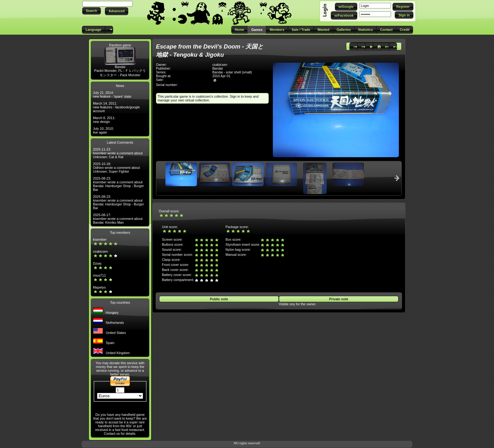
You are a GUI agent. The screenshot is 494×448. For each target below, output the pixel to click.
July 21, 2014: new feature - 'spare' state (112, 95)
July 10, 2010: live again (103, 130)
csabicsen (100, 251)
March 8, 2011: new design (104, 120)
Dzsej (97, 263)
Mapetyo (99, 287)
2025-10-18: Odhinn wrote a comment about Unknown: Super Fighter (116, 168)
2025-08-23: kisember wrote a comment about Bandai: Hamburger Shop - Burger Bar (118, 184)
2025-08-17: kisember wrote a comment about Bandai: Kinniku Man (118, 219)
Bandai (120, 67)
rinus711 (99, 275)
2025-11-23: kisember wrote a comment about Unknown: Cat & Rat (118, 153)
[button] (92, 11)
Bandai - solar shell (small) (232, 72)
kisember (100, 239)
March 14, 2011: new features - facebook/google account (116, 107)
